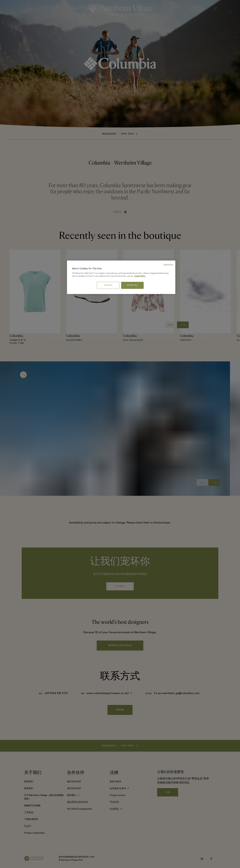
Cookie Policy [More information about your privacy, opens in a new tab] (140, 276)
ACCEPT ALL (132, 285)
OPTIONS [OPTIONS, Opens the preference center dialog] (108, 285)
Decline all (168, 265)
